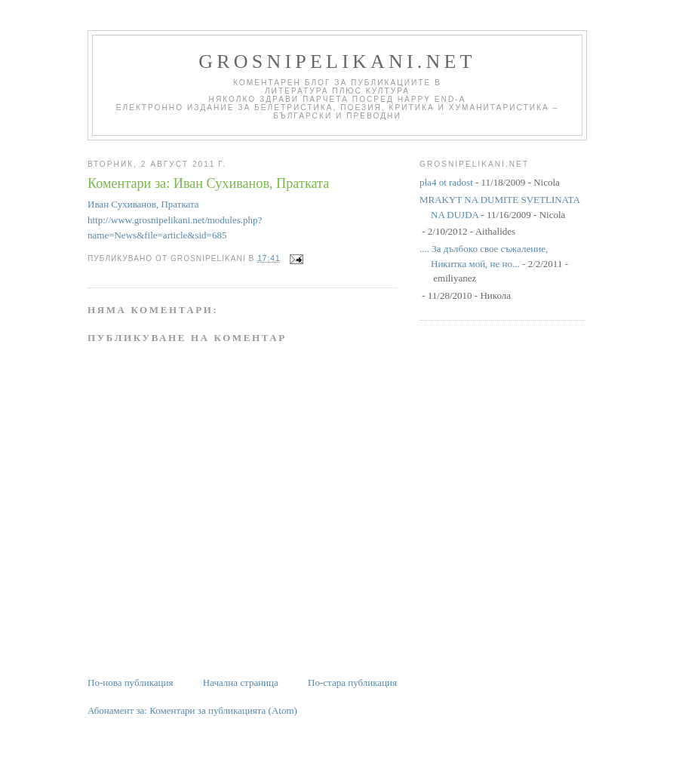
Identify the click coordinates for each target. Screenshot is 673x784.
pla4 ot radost (446, 182)
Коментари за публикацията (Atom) (223, 710)
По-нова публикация (130, 683)
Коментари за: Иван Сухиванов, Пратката (208, 183)
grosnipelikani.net (337, 61)
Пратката (180, 204)
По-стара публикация (352, 683)
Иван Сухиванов (122, 204)
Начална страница (241, 683)
